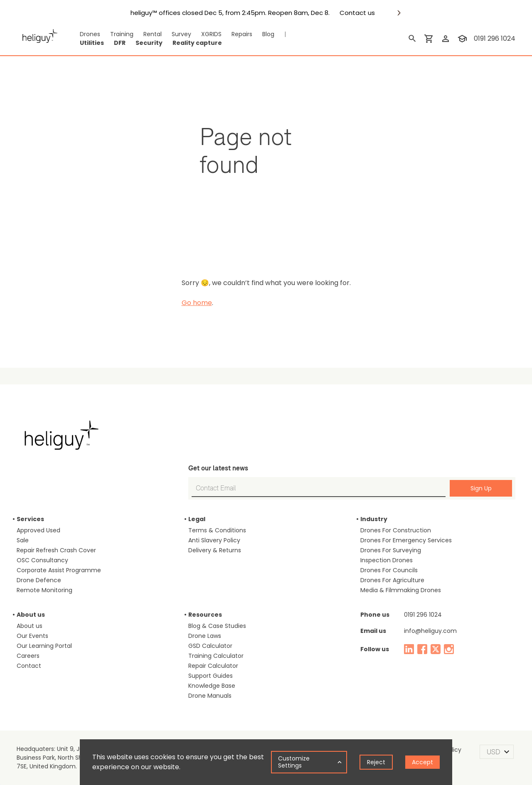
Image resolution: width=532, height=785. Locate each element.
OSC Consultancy (42, 560)
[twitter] (436, 649)
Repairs (242, 34)
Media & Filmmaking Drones (401, 590)
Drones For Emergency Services (406, 540)
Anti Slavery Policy (214, 540)
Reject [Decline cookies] (376, 762)
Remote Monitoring (44, 590)
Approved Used (38, 530)
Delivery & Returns (215, 550)
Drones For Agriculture (392, 580)
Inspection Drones (387, 560)
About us (30, 626)
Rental (153, 34)
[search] (412, 39)
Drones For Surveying (391, 550)
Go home (197, 303)
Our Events (32, 636)
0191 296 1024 (423, 615)
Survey (181, 34)
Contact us (357, 13)
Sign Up (481, 488)
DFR (120, 43)
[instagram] (449, 649)
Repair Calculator (213, 666)
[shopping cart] (429, 39)
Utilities (92, 43)
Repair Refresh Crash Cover (56, 550)
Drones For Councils (389, 570)
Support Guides (211, 676)
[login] (446, 39)
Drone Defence (39, 580)
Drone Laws (205, 636)
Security (149, 43)
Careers (28, 656)
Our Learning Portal (44, 646)
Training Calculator (216, 656)
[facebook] (422, 649)
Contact (29, 666)
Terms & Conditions (217, 530)
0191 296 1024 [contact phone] (495, 38)
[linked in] (409, 649)
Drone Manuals (210, 696)
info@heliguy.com (430, 631)
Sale (23, 540)
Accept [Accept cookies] (422, 762)
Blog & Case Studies (217, 626)
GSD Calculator (210, 646)
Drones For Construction (396, 530)
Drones (90, 34)
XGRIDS (211, 34)
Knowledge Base (212, 686)
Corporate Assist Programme (59, 570)
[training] (462, 39)
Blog (268, 34)
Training (122, 34)
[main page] (40, 39)
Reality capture (197, 43)
